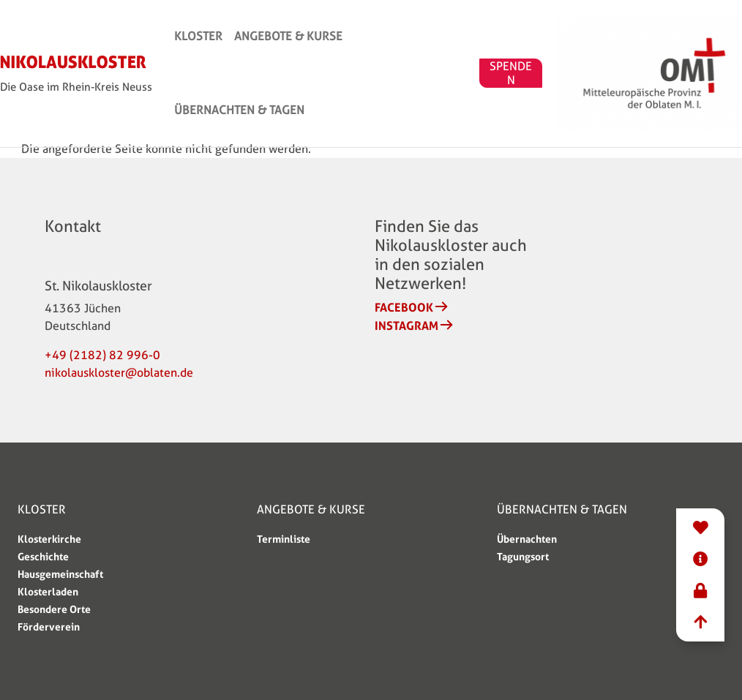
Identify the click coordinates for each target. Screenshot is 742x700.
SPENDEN (605, 59)
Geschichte (43, 556)
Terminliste (284, 539)
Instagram (406, 325)
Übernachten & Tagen (486, 58)
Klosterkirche (49, 539)
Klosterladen (48, 591)
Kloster (265, 58)
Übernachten (527, 539)
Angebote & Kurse (355, 58)
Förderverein (49, 626)
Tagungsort (523, 556)
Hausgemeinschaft (60, 574)
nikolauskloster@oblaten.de (119, 373)
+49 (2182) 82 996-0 (102, 355)
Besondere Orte (54, 609)
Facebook (404, 307)
